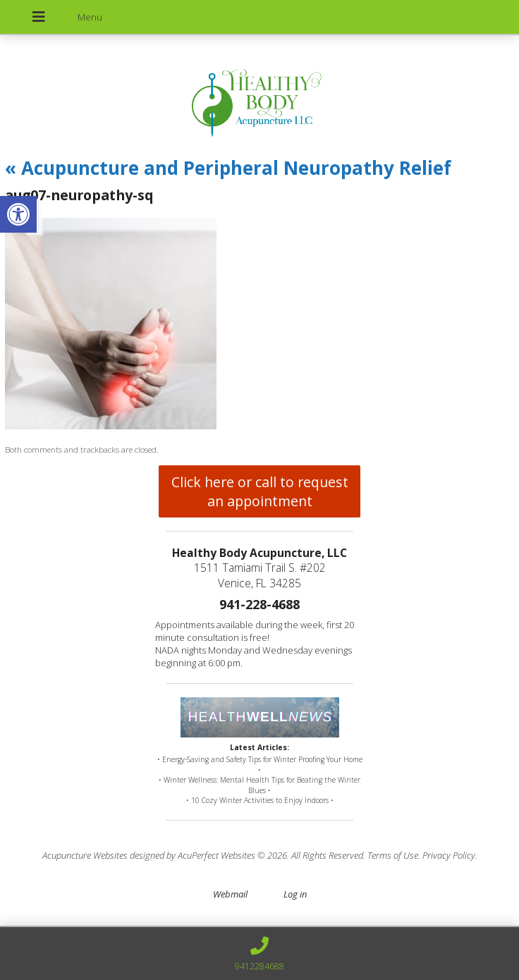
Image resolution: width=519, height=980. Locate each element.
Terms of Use (393, 855)
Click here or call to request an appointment (260, 491)
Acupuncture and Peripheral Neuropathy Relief (228, 168)
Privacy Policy (449, 855)
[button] (18, 214)
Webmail (230, 894)
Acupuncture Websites (85, 855)
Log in (295, 894)
